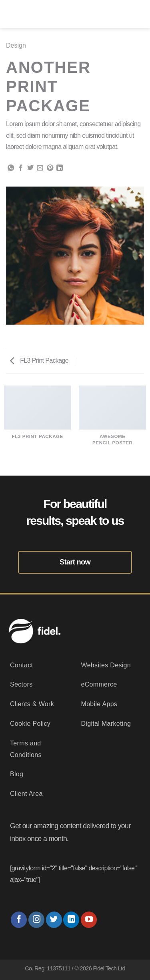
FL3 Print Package (39, 360)
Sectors (21, 684)
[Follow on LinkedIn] (71, 920)
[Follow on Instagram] (36, 920)
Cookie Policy (30, 724)
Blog (17, 774)
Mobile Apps (99, 704)
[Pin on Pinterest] (50, 168)
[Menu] (138, 14)
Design (16, 45)
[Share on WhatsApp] (11, 168)
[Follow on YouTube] (89, 920)
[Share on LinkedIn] (60, 168)
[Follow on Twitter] (54, 920)
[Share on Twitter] (30, 168)
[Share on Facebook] (21, 168)
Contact (21, 665)
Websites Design (106, 665)
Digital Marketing (106, 724)
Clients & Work (32, 704)
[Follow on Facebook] (19, 920)
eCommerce (99, 684)
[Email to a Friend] (40, 168)
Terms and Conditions (26, 749)
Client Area (26, 794)
